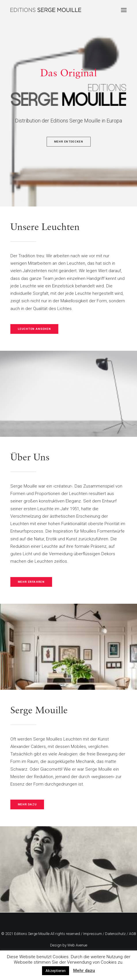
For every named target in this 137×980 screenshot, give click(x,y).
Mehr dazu (84, 971)
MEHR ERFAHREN (31, 582)
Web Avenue (77, 945)
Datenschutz (115, 934)
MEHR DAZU (27, 805)
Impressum (93, 934)
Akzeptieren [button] (56, 971)
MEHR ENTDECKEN (68, 142)
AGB (133, 934)
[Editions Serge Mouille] (46, 10)
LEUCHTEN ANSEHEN (34, 329)
